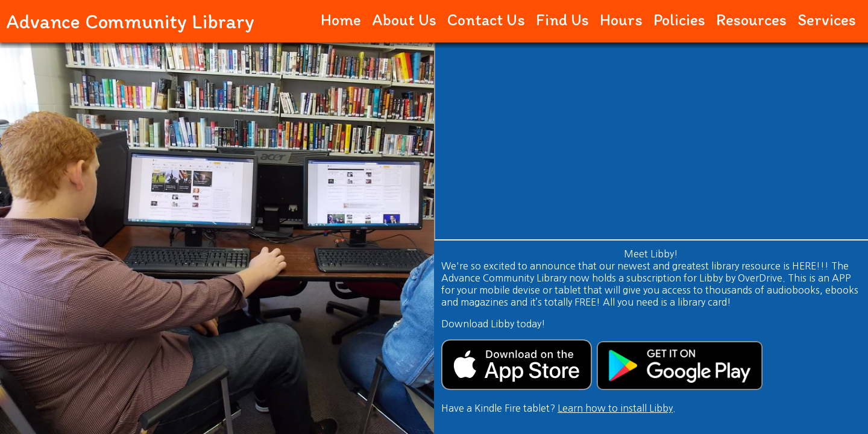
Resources (751, 20)
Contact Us (486, 20)
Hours (621, 20)
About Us (404, 20)
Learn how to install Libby (615, 408)
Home (341, 20)
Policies (679, 20)
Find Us (562, 20)
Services (827, 20)
